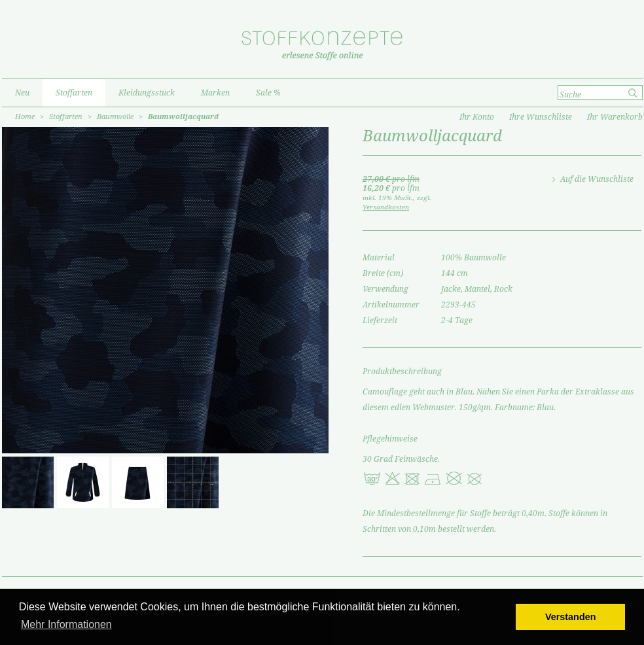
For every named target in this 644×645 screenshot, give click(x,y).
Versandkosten (386, 207)
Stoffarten (66, 117)
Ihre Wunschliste (541, 117)
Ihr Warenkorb (615, 117)
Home (25, 117)
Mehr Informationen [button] (66, 624)
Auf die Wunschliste (597, 179)
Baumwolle (115, 117)
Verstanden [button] (571, 617)
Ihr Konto (477, 117)
